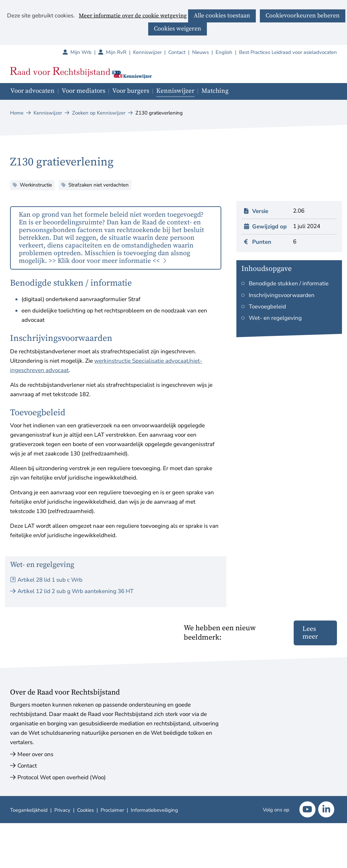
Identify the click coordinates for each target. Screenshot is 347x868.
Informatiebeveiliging (154, 810)
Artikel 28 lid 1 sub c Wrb (50, 580)
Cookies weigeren (178, 29)
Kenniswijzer (147, 52)
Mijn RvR (120, 52)
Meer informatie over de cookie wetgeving (133, 16)
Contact (177, 52)
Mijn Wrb (84, 52)
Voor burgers (131, 91)
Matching (215, 91)
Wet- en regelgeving (275, 318)
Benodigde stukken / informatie (289, 283)
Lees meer (310, 633)
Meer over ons (35, 754)
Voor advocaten (33, 91)
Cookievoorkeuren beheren (303, 16)
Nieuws (200, 52)
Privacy (62, 810)
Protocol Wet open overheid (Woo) (62, 777)
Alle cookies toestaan (222, 16)
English (224, 52)
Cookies (85, 810)
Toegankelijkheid (29, 810)
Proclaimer (112, 810)
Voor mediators (83, 91)
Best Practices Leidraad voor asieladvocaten (288, 52)
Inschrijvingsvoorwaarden (282, 295)
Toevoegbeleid (267, 307)
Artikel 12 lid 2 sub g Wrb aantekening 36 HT (75, 591)
